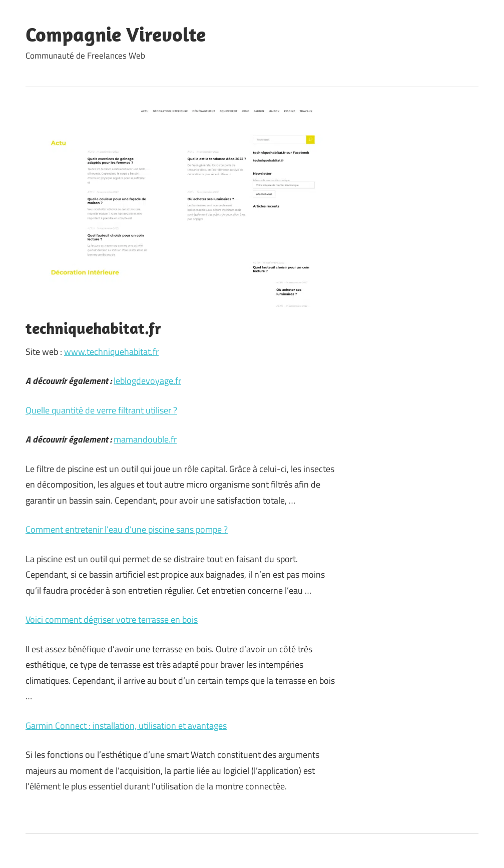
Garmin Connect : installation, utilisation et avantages (126, 726)
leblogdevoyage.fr (147, 381)
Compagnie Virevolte (116, 34)
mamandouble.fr (145, 439)
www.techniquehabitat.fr (111, 352)
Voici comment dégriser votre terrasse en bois (112, 619)
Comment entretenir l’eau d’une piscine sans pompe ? (127, 529)
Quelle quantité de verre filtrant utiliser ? (101, 410)
